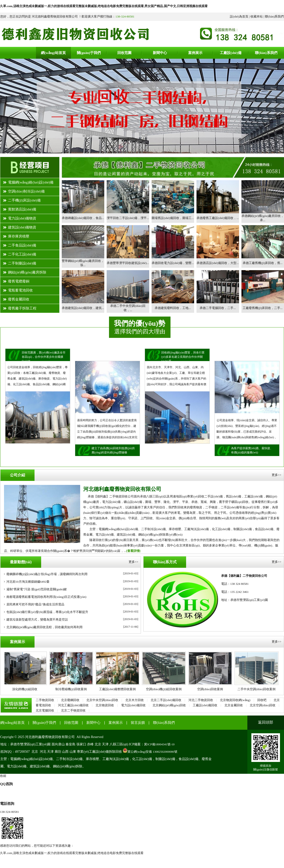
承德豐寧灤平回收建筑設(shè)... (128, 263)
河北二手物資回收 (201, 700)
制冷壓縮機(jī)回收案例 (73, 689)
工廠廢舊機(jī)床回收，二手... (263, 308)
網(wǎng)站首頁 (13, 723)
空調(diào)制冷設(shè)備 (26, 191)
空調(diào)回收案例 (212, 689)
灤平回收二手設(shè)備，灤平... (128, 218)
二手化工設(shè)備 (22, 254)
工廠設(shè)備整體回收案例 (119, 689)
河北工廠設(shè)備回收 (73, 705)
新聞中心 (93, 723)
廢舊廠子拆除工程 (22, 308)
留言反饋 (138, 723)
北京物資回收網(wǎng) (235, 700)
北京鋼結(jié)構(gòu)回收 (169, 705)
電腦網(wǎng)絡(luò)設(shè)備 (31, 182)
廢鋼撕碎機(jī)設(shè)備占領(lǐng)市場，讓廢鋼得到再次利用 (47, 574)
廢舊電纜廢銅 (19, 281)
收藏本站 (257, 16)
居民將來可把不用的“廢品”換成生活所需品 (35, 604)
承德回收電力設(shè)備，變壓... (173, 263)
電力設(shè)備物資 (22, 218)
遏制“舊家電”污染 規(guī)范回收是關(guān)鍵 (37, 589)
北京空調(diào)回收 (263, 705)
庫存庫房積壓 (19, 236)
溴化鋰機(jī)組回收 (27, 689)
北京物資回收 (105, 705)
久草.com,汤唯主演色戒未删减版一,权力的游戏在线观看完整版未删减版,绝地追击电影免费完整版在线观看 (72, 853)
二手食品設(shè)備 (22, 245)
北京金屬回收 (234, 705)
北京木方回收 (135, 700)
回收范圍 (71, 723)
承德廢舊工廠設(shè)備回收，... (218, 218)
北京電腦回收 (45, 710)
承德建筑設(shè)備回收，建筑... (83, 308)
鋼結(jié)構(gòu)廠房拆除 (27, 272)
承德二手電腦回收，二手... (218, 308)
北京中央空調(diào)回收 (102, 700)
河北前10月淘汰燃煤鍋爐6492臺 (28, 582)
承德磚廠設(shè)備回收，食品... (83, 218)
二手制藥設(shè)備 (22, 263)
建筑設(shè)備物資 (22, 227)
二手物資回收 (45, 700)
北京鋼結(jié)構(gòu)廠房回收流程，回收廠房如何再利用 (45, 627)
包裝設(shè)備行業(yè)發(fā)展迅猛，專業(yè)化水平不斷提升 (47, 612)
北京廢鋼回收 (70, 700)
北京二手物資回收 (73, 710)
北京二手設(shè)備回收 (166, 700)
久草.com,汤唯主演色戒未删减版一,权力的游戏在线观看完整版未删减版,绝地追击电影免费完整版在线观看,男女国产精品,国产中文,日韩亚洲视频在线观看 (104, 6)
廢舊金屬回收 (19, 299)
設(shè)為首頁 (239, 16)
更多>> (277, 475)
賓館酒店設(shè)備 (22, 209)
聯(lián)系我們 (274, 16)
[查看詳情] (133, 551)
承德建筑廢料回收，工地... (173, 308)
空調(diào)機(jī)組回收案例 (166, 689)
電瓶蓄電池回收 (20, 290)
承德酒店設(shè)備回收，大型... (218, 263)
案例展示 (116, 723)
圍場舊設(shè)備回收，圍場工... (173, 218)
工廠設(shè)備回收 (205, 705)
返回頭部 (266, 722)
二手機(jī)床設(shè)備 (24, 200)
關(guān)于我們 (44, 723)
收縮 (3, 776)
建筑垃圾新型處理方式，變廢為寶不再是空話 (37, 620)
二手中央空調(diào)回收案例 (258, 689)
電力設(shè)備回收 (133, 705)
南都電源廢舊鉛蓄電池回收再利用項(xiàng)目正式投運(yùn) (46, 597)
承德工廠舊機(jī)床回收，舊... (263, 263)
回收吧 (262, 700)
